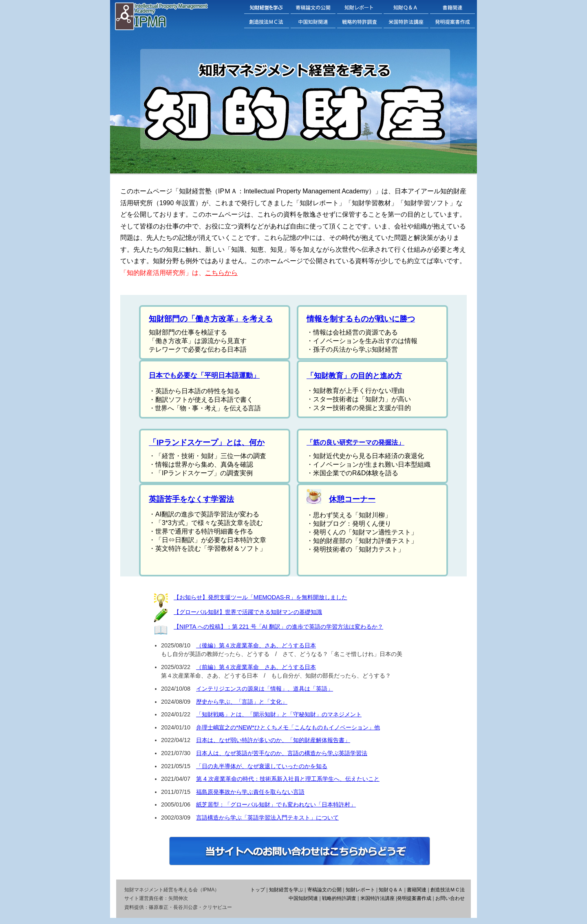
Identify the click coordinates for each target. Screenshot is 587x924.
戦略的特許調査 (339, 898)
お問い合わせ (450, 898)
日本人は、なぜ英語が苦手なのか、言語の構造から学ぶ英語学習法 (282, 753)
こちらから (221, 273)
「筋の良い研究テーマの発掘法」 (355, 442)
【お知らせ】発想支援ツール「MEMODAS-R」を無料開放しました (260, 597)
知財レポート (360, 890)
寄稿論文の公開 (324, 890)
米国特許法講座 (377, 898)
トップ (258, 890)
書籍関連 (417, 890)
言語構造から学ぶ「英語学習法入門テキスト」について (267, 818)
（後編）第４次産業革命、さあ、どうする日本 (256, 645)
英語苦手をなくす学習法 (191, 499)
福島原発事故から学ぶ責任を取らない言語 (250, 792)
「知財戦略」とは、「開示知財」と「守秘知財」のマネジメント (279, 714)
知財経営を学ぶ (286, 890)
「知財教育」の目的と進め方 (354, 376)
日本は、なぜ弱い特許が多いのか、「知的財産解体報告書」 (273, 740)
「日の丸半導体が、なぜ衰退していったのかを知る (262, 766)
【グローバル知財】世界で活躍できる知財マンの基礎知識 (248, 612)
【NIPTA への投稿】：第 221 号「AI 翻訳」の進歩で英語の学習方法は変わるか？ (278, 627)
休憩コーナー (352, 499)
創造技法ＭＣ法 (448, 890)
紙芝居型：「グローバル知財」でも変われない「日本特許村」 (276, 804)
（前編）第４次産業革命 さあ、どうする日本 (256, 667)
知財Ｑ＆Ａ (391, 890)
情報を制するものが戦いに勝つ (361, 319)
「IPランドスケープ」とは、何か (207, 442)
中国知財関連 (303, 898)
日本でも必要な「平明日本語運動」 (204, 376)
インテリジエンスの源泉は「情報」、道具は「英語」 (265, 689)
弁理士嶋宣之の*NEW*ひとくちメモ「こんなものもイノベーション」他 (288, 727)
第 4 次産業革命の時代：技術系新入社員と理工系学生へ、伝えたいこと (288, 779)
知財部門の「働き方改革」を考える (211, 319)
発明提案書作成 (414, 898)
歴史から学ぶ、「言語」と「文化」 (242, 702)
